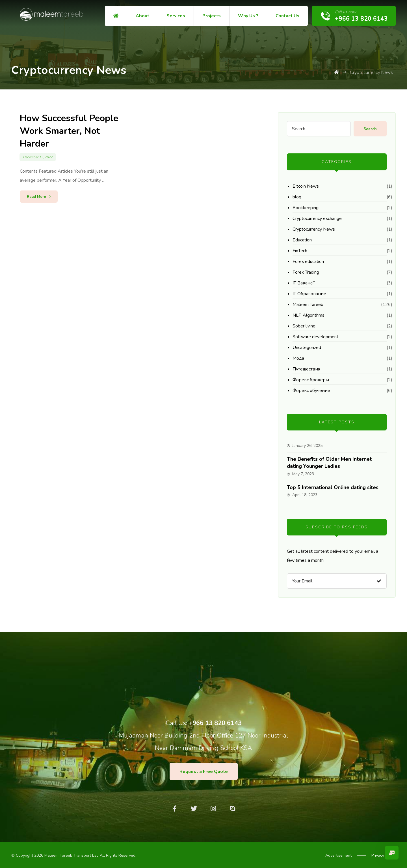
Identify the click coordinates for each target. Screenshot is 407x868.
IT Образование (309, 294)
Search (370, 129)
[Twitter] (194, 809)
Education (302, 240)
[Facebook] (175, 809)
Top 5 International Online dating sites (333, 487)
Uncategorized (307, 348)
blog (297, 197)
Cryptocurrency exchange (317, 218)
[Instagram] (213, 809)
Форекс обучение (311, 391)
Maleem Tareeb (308, 305)
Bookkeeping (306, 208)
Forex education (308, 262)
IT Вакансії (304, 283)
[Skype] (232, 809)
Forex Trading (306, 272)
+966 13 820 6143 (215, 723)
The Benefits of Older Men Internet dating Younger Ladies (329, 463)
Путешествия (306, 369)
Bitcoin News (306, 186)
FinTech (300, 251)
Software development (315, 337)
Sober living (304, 326)
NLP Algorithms (309, 315)
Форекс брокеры (311, 380)
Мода (298, 358)
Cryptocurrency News (314, 229)
